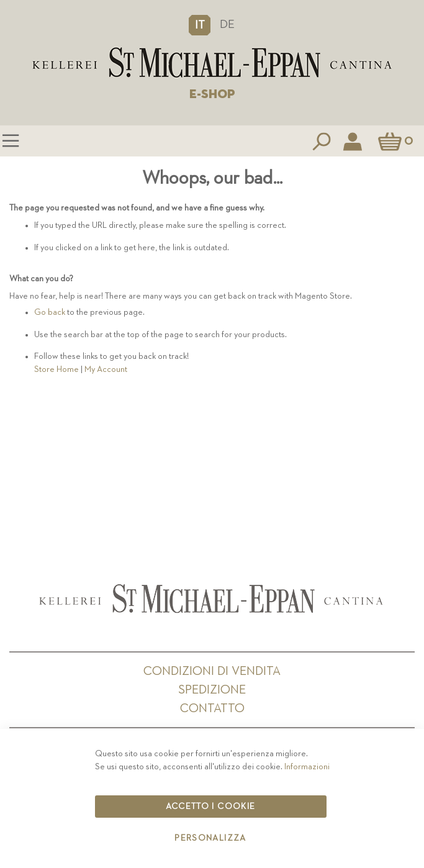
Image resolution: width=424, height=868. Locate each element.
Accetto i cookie (211, 807)
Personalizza (210, 838)
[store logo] (212, 63)
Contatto (212, 708)
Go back (50, 312)
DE (227, 25)
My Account (106, 369)
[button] (200, 25)
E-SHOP (212, 94)
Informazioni (307, 767)
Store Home (56, 369)
